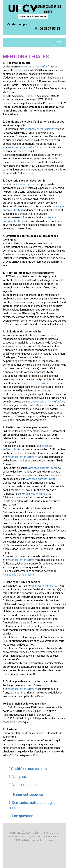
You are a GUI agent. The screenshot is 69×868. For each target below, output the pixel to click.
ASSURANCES (16, 837)
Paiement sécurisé (26, 794)
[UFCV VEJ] (28, 11)
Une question (21, 816)
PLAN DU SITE (51, 833)
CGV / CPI (30, 837)
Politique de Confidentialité (18, 575)
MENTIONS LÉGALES (20, 833)
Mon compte (19, 25)
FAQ (40, 837)
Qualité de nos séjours (28, 769)
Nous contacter (23, 785)
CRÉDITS (37, 833)
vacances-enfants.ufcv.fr (35, 67)
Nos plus (17, 777)
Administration (52, 837)
